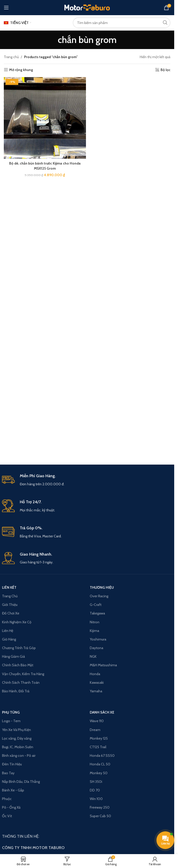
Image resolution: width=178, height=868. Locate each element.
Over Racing (99, 596)
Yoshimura (98, 639)
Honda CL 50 (100, 764)
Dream (95, 730)
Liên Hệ (8, 631)
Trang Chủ (10, 596)
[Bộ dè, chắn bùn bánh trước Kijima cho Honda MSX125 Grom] (45, 118)
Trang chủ (11, 57)
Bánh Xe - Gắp (13, 790)
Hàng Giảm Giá (13, 656)
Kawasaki (97, 682)
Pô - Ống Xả (11, 807)
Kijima (94, 631)
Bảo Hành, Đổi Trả (16, 691)
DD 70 (95, 790)
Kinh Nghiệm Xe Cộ (17, 622)
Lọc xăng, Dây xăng (17, 738)
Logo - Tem (11, 721)
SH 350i (96, 782)
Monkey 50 (99, 773)
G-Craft (96, 605)
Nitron (95, 622)
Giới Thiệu (10, 605)
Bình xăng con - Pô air (19, 756)
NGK (93, 656)
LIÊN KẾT (9, 587)
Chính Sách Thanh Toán (21, 682)
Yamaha (96, 691)
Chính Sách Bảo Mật (18, 665)
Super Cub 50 (100, 816)
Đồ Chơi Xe (11, 613)
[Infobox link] (87, 480)
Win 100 (96, 799)
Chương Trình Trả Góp (19, 648)
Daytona (96, 648)
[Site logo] (87, 7)
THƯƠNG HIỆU (102, 587)
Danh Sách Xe (102, 712)
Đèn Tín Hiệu (12, 764)
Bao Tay (8, 773)
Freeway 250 (100, 807)
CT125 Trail (98, 747)
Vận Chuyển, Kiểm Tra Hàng (23, 674)
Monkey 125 (99, 738)
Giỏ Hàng (9, 639)
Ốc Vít (7, 816)
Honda (95, 674)
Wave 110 (97, 721)
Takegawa (97, 613)
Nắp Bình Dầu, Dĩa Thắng (21, 782)
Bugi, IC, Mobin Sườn (18, 747)
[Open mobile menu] (6, 8)
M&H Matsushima (103, 665)
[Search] (122, 23)
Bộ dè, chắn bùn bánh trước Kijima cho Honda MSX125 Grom (45, 166)
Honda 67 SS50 (102, 756)
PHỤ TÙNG (11, 712)
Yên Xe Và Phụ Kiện (16, 730)
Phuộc (7, 799)
